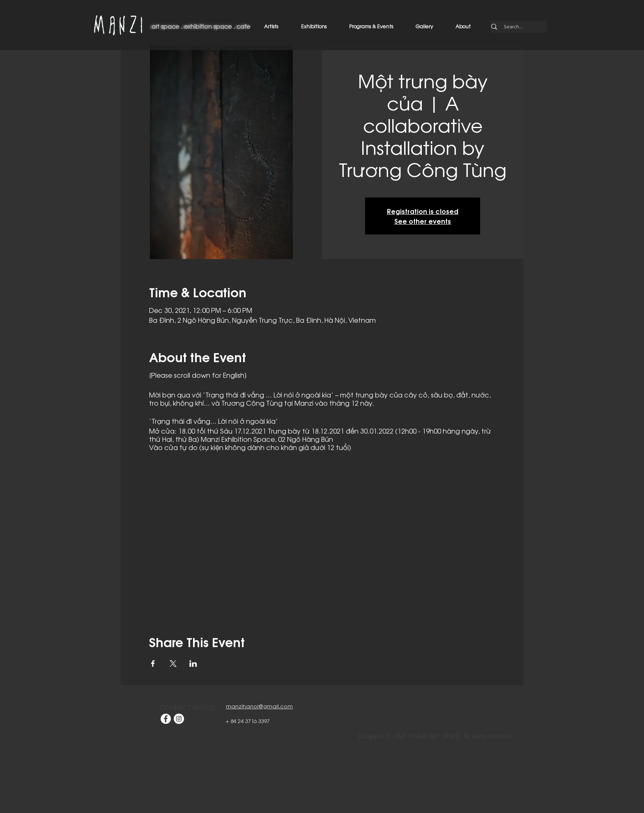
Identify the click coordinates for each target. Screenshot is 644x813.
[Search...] (513, 27)
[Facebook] (166, 719)
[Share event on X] (173, 664)
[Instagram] (179, 719)
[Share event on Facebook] (153, 664)
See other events (423, 221)
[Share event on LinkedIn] (193, 664)
